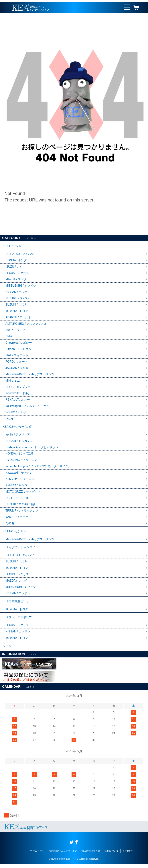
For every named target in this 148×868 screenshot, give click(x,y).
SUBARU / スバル (17, 299)
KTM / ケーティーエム (20, 481)
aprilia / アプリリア (18, 436)
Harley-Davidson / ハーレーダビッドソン (32, 449)
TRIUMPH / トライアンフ (22, 513)
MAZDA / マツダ (16, 280)
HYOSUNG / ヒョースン (21, 462)
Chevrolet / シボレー (19, 344)
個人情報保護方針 (91, 855)
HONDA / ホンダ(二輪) (20, 456)
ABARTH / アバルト (18, 318)
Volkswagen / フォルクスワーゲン (28, 407)
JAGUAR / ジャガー (18, 369)
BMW (9, 337)
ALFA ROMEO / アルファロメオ (26, 324)
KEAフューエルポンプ (17, 621)
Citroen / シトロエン (19, 350)
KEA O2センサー (14, 246)
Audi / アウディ (15, 331)
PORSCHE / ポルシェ (20, 395)
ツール (7, 650)
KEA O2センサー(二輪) (18, 428)
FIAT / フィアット (17, 356)
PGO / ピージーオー (19, 500)
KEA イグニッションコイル (21, 550)
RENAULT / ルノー (18, 401)
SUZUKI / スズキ (16, 305)
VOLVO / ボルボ (16, 414)
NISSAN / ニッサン (18, 293)
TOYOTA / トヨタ (17, 312)
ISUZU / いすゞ (15, 267)
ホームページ (37, 855)
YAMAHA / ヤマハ (17, 519)
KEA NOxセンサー (15, 534)
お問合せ (128, 855)
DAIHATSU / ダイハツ (20, 254)
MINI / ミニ (13, 382)
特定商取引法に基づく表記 (63, 855)
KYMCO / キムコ (16, 487)
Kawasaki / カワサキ (19, 475)
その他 (10, 420)
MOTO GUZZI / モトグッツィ (24, 494)
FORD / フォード (17, 363)
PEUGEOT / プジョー (20, 388)
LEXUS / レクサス (17, 273)
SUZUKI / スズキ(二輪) (20, 507)
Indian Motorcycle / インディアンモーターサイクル (39, 468)
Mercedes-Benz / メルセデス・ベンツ (30, 375)
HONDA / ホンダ (16, 261)
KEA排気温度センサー (17, 605)
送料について (112, 855)
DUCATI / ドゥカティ (19, 443)
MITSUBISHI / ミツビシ (21, 286)
